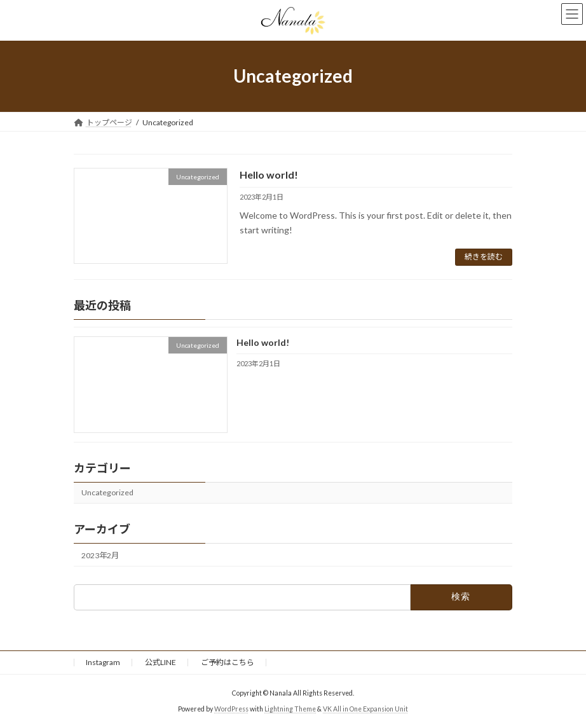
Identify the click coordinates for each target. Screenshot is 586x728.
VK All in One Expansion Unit (365, 708)
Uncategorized (107, 492)
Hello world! (269, 175)
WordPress (231, 708)
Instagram (103, 662)
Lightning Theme (290, 708)
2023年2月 (100, 555)
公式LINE (160, 662)
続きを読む (484, 257)
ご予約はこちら (228, 662)
